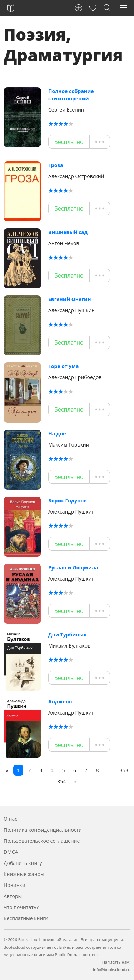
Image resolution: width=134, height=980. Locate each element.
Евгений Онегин (70, 299)
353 (124, 770)
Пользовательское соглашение (42, 841)
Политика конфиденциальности (43, 830)
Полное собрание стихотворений (71, 95)
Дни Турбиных (67, 635)
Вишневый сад (68, 232)
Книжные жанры (24, 874)
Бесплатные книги (26, 918)
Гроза (56, 165)
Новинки (14, 885)
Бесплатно (69, 142)
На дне (57, 434)
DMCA (11, 852)
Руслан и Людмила (73, 568)
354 (61, 781)
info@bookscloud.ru (112, 969)
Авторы (13, 896)
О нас (10, 819)
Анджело (60, 702)
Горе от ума (64, 366)
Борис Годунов (68, 501)
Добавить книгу (23, 863)
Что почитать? (21, 907)
